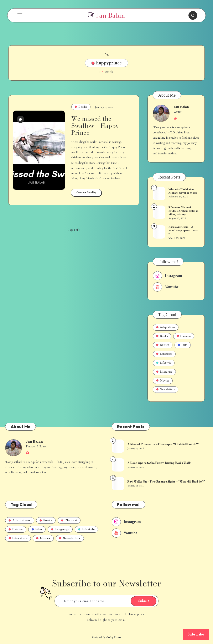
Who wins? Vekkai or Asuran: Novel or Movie (183, 191)
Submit (144, 601)
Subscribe (196, 634)
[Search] (193, 15)
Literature (164, 372)
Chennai (184, 336)
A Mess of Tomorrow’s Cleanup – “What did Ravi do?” (163, 444)
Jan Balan (181, 107)
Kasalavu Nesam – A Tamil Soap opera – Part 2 (183, 230)
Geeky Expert (114, 637)
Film (183, 345)
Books (81, 107)
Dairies (163, 345)
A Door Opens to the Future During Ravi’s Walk (159, 463)
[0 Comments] (20, 119)
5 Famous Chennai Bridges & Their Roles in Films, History (183, 211)
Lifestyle (164, 363)
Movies (163, 381)
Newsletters (166, 389)
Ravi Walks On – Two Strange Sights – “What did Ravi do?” (166, 481)
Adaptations (166, 327)
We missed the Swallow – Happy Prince (95, 126)
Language (164, 354)
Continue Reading (86, 192)
